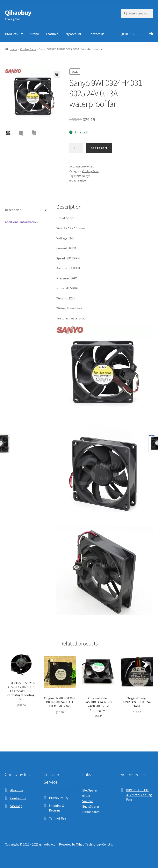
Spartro (88, 801)
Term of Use (58, 818)
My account (74, 34)
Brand (34, 34)
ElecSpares (90, 790)
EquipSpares (91, 806)
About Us (17, 790)
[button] (57, 75)
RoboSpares (91, 812)
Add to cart (99, 148)
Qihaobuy (18, 13)
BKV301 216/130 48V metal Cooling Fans (139, 795)
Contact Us (96, 34)
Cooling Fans (28, 49)
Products (11, 34)
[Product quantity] (76, 148)
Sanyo (86, 176)
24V (79, 176)
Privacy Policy (59, 798)
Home (13, 49)
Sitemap (16, 806)
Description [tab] (13, 210)
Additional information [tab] (21, 222)
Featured (52, 34)
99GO (86, 796)
